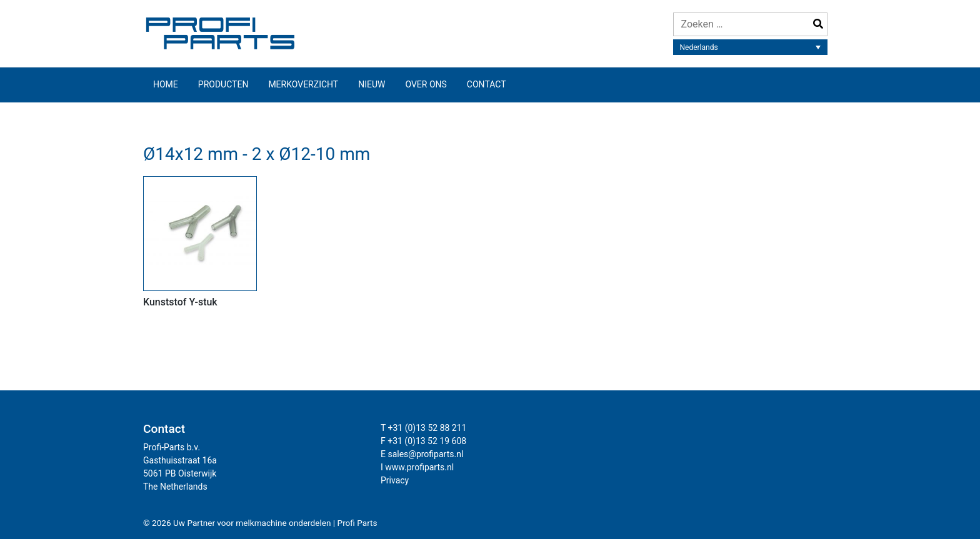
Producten (223, 84)
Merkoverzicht (303, 84)
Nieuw (372, 84)
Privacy (395, 480)
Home (166, 84)
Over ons (426, 84)
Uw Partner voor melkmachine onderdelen (252, 523)
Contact (487, 84)
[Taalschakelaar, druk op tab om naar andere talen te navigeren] (751, 47)
